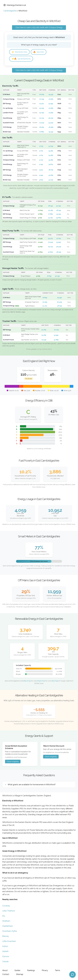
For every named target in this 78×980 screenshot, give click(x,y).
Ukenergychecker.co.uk (15, 5)
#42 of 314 (27, 681)
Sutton (5, 947)
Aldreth (5, 952)
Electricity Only (20, 52)
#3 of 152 (55, 681)
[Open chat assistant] (72, 974)
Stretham (6, 921)
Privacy (45, 970)
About (5, 970)
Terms (57, 970)
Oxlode (5, 962)
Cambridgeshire (10, 11)
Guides (17, 970)
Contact (6, 974)
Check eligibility (13, 762)
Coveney (6, 906)
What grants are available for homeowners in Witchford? (32, 785)
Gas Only (39, 52)
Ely (4, 916)
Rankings (31, 970)
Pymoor (6, 957)
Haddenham (8, 926)
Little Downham (9, 941)
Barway (6, 936)
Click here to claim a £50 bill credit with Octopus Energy (39, 27)
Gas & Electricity (21, 59)
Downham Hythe (10, 931)
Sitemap (20, 974)
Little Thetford (8, 911)
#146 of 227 (41, 681)
